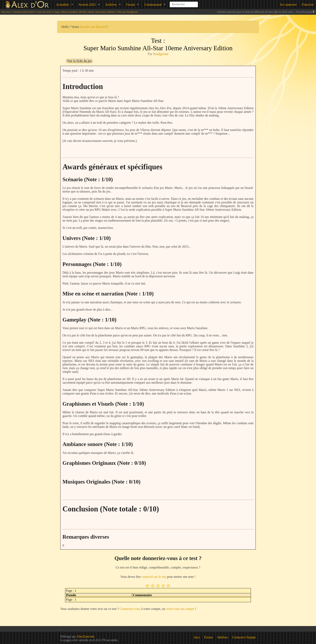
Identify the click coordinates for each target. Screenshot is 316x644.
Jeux (197, 637)
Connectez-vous (130, 609)
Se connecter (288, 5)
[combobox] (184, 3)
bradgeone (161, 54)
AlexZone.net (85, 636)
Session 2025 (87, 5)
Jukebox (223, 637)
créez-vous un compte (180, 609)
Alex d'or (6, 12)
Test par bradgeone (128, 12)
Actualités (63, 5)
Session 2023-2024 (24, 12)
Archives (111, 5)
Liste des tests (44, 12)
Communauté (153, 5)
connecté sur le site (154, 577)
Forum (131, 5)
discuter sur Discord (93, 27)
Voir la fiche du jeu (79, 61)
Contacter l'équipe (244, 637)
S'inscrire (308, 5)
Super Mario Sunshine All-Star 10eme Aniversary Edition (85, 12)
